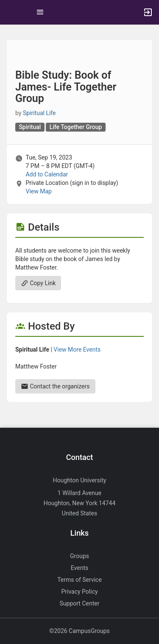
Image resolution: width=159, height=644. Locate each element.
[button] (11, 12)
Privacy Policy (79, 592)
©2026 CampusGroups (79, 631)
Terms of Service (79, 580)
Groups (79, 556)
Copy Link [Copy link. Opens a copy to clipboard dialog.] (38, 283)
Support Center (80, 603)
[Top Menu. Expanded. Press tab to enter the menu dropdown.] (40, 12)
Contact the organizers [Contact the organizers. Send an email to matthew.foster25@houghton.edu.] (55, 386)
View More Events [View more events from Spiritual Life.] (77, 350)
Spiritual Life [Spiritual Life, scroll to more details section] (39, 113)
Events (79, 568)
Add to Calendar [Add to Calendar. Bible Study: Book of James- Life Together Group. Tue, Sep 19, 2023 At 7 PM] (47, 174)
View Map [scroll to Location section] (38, 191)
